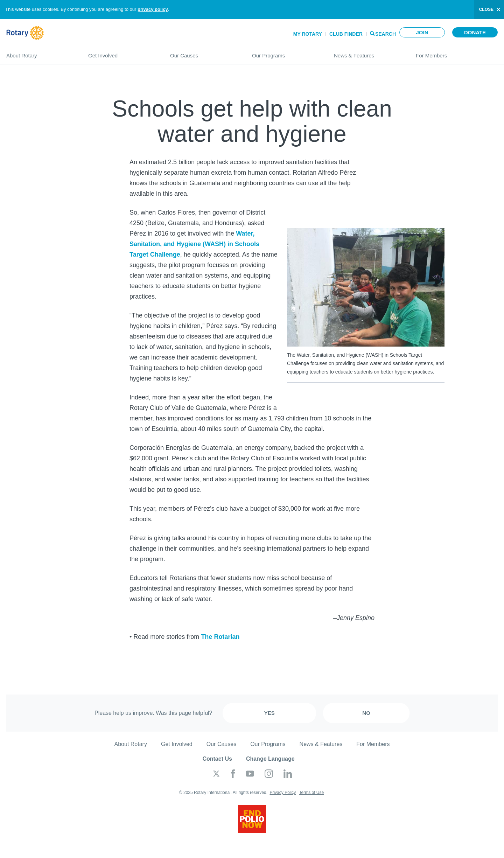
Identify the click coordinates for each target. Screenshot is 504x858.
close (486, 9)
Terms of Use (311, 793)
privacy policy (153, 9)
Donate (475, 32)
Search (386, 33)
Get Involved (122, 53)
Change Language (270, 759)
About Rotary (40, 53)
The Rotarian (220, 637)
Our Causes (204, 53)
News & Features (368, 53)
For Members (457, 53)
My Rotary (308, 34)
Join (422, 32)
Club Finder (346, 34)
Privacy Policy (283, 793)
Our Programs (286, 53)
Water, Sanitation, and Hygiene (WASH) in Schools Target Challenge (194, 244)
